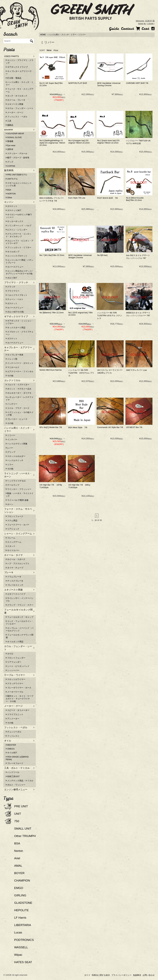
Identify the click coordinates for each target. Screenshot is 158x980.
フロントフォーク (15, 516)
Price (56, 50)
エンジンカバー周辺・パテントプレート (20, 261)
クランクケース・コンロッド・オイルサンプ (19, 235)
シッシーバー (12, 670)
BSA (8, 190)
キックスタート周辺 (16, 328)
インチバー (11, 440)
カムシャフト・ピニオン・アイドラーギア (20, 242)
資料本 (9, 149)
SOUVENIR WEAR (15, 134)
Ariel (17, 858)
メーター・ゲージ (15, 112)
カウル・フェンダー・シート (20, 108)
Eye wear (11, 145)
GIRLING (20, 895)
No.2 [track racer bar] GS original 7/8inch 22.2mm (108, 142)
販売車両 (9, 170)
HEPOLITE (21, 910)
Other (9, 198)
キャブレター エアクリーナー (19, 73)
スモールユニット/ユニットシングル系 (19, 184)
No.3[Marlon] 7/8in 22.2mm (52, 313)
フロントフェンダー (16, 658)
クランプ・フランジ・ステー (20, 605)
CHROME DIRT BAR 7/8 (137, 83)
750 (17, 821)
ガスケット (11, 206)
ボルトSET (11, 278)
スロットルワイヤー (16, 679)
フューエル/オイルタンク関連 (18, 611)
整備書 (9, 141)
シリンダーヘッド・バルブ (19, 226)
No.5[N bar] (102, 255)
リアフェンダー (14, 662)
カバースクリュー (15, 267)
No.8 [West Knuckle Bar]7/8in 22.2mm (135, 199)
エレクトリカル (12, 380)
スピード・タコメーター (18, 710)
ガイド (87, 975)
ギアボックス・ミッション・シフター (20, 322)
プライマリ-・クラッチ (16, 282)
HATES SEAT (23, 962)
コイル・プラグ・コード (18, 408)
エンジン (9, 202)
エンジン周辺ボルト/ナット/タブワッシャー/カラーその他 (19, 272)
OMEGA (10, 749)
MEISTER (11, 745)
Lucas (18, 932)
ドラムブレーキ (14, 577)
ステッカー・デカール (17, 153)
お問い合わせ (149, 975)
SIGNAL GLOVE (14, 137)
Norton (19, 851)
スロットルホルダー (16, 456)
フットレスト (12, 736)
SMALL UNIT (23, 829)
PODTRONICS (24, 940)
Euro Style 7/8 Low (77, 198)
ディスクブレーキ (15, 581)
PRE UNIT (21, 806)
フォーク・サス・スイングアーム (20, 90)
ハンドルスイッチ (15, 460)
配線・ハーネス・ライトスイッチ (20, 495)
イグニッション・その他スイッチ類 (20, 414)
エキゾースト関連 (15, 104)
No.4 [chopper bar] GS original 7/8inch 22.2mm (79, 142)
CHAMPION (22, 881)
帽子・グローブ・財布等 (18, 158)
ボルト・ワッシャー (16, 785)
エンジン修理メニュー (16, 789)
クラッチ (10, 287)
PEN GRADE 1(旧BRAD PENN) (17, 758)
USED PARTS (11, 56)
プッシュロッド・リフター (19, 247)
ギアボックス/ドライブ (16, 316)
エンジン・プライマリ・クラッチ (20, 62)
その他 (9, 376)
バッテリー (11, 404)
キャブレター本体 (15, 355)
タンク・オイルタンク (17, 96)
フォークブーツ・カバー (18, 525)
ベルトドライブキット (17, 295)
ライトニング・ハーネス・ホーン (18, 475)
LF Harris (20, 918)
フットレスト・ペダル (17, 117)
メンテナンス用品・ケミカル (20, 781)
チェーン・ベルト (15, 299)
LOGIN (150, 24)
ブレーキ (9, 572)
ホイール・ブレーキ (16, 100)
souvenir (9, 129)
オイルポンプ (12, 252)
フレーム (10, 538)
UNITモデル (12, 179)
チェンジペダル (14, 732)
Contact (128, 29)
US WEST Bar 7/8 (134, 427)
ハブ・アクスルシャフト (18, 564)
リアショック (12, 529)
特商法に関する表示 (101, 975)
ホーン (9, 504)
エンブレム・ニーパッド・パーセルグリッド (20, 629)
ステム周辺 (11, 521)
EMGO (19, 888)
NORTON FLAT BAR (78, 83)
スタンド (10, 546)
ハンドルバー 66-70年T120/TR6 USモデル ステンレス (110, 316)
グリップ (10, 452)
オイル (8, 741)
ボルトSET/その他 (15, 312)
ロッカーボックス (15, 221)
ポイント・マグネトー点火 (19, 389)
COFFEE (10, 166)
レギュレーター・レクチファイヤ (20, 398)
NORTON (11, 194)
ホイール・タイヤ (13, 555)
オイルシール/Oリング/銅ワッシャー (19, 216)
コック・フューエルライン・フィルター (20, 623)
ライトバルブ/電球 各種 (17, 500)
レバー (9, 448)
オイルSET (11, 753)
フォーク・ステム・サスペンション (18, 510)
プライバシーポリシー (121, 975)
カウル (9, 654)
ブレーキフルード (15, 763)
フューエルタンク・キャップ (20, 617)
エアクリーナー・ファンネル (20, 371)
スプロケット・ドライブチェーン (20, 333)
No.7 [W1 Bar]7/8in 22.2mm (52, 255)
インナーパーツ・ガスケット (20, 363)
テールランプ (12, 485)
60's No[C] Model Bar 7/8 (51, 427)
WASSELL (21, 947)
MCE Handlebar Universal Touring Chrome (109, 84)
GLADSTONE (23, 903)
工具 (8, 121)
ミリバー (82, 35)
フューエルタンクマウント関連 (20, 636)
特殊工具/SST (13, 776)
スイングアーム (14, 542)
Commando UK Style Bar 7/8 (110, 427)
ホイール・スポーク (16, 559)
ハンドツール (12, 772)
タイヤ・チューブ (15, 568)
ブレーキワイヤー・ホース (19, 688)
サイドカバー (12, 550)
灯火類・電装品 (14, 78)
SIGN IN (142, 24)
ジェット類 (11, 359)
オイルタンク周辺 (15, 642)
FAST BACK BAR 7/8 (107, 198)
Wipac (18, 955)
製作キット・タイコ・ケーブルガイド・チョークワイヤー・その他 (20, 699)
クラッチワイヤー (15, 684)
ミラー (9, 465)
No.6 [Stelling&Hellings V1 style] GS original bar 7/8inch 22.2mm (52, 143)
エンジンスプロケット (17, 256)
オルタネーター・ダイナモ (19, 393)
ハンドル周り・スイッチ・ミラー (62, 35)
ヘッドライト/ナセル (16, 481)
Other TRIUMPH (25, 836)
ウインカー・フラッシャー (19, 489)
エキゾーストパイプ (16, 594)
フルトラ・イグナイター (18, 385)
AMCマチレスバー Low (136, 370)
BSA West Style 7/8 (78, 427)
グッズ (9, 162)
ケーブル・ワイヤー (15, 675)
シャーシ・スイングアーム (18, 534)
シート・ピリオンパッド (18, 666)
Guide (114, 29)
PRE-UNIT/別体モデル (16, 175)
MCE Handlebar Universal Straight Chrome (80, 256)
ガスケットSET (13, 210)
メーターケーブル (15, 692)
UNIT (18, 814)
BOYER (19, 873)
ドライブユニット (15, 714)
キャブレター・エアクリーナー (18, 349)
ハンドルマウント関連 (17, 444)
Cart (143, 29)
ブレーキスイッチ (15, 585)
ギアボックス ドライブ (17, 67)
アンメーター (12, 719)
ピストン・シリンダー (17, 230)
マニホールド (12, 367)
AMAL (18, 866)
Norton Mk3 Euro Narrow (51, 370)
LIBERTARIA (23, 925)
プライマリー (12, 291)
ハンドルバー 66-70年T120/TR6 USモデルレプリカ (81, 373)
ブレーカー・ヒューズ (17, 419)
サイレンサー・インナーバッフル (20, 599)
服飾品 (9, 125)
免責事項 (137, 975)
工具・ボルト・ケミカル (17, 768)
